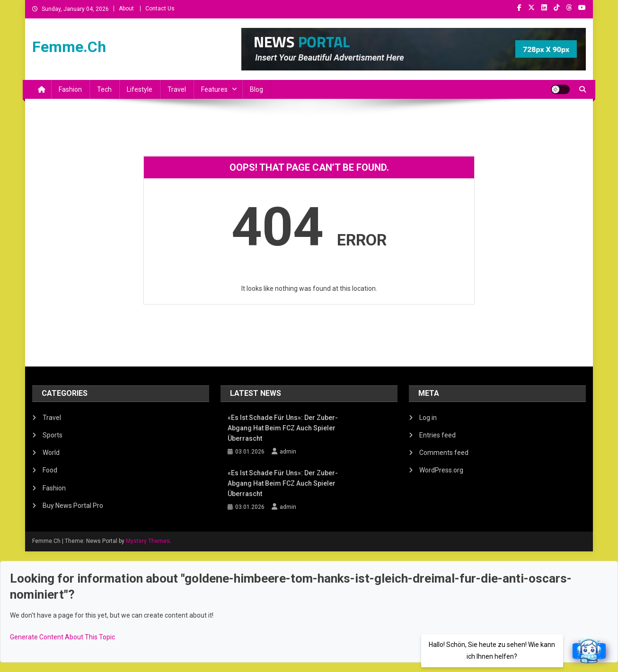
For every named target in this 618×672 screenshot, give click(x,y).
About (126, 9)
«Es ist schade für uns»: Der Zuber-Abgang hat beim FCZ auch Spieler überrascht (283, 428)
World (51, 453)
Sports (53, 435)
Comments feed (444, 453)
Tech (104, 89)
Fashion (70, 89)
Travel (177, 89)
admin (288, 452)
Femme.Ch (69, 47)
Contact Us (160, 9)
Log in (428, 418)
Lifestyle (140, 89)
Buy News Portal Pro (73, 506)
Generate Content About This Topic (62, 637)
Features (214, 89)
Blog (256, 89)
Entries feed (437, 435)
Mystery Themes (148, 541)
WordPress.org (441, 470)
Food (50, 470)
